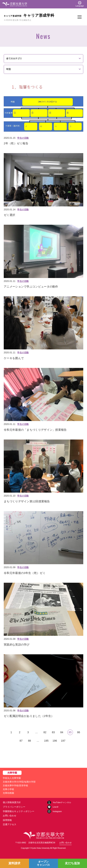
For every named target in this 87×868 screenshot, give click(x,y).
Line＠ (56, 807)
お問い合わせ (10, 816)
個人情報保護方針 (12, 802)
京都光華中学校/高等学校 (15, 786)
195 (46, 741)
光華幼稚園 (8, 793)
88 (30, 741)
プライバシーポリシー (14, 807)
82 (45, 732)
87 (21, 741)
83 (53, 732)
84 (62, 732)
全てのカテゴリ (14, 59)
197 (63, 741)
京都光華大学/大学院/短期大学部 (19, 782)
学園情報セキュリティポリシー (19, 811)
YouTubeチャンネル (62, 802)
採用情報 (7, 820)
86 (79, 732)
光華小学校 (8, 789)
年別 (8, 69)
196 (55, 741)
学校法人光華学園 (12, 778)
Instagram (57, 811)
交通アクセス (10, 824)
